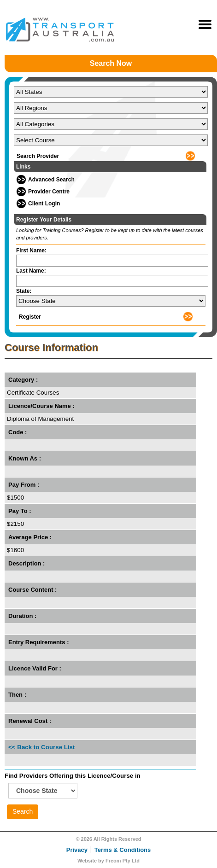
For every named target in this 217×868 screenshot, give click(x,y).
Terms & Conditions (123, 850)
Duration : (22, 616)
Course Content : (32, 590)
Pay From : (24, 485)
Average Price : (30, 537)
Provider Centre (49, 192)
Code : (18, 432)
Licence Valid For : (35, 668)
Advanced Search (51, 180)
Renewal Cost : (30, 721)
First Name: (31, 250)
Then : (17, 695)
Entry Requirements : (38, 642)
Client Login (44, 204)
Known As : (25, 458)
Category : (23, 380)
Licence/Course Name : (41, 406)
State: (24, 291)
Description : (26, 563)
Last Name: (31, 271)
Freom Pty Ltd (123, 861)
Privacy (77, 850)
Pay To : (20, 511)
